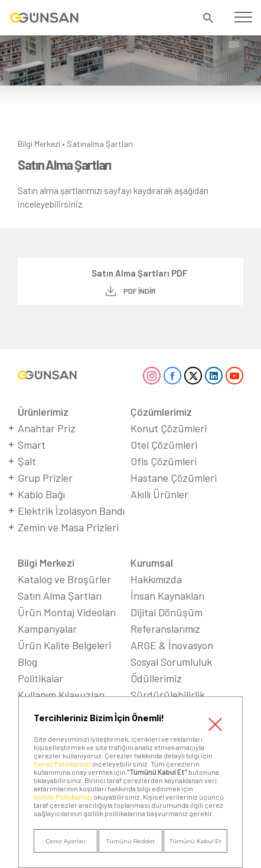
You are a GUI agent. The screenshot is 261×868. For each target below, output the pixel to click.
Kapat (215, 724)
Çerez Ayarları (66, 841)
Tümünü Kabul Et (195, 841)
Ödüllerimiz (156, 678)
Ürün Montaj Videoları (67, 612)
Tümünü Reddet (131, 841)
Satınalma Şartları (100, 144)
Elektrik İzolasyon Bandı (71, 511)
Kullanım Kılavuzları (61, 695)
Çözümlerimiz (161, 412)
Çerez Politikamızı (62, 764)
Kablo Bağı (41, 494)
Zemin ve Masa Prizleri (68, 527)
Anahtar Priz (47, 428)
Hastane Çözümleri (174, 478)
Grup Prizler (45, 478)
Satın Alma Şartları (60, 596)
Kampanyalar (47, 629)
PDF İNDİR (140, 291)
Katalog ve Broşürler (64, 579)
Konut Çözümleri (169, 428)
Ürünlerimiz (43, 412)
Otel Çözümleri (164, 445)
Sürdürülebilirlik (168, 695)
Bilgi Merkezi (39, 144)
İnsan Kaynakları (167, 596)
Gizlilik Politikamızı (63, 797)
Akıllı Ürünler (159, 494)
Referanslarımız (165, 629)
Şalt (27, 461)
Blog (27, 662)
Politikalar (40, 678)
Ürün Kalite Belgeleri (64, 645)
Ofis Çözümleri (164, 461)
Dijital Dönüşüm (167, 612)
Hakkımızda (156, 579)
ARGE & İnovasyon (172, 645)
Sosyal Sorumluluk (171, 662)
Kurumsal (152, 563)
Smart (32, 445)
